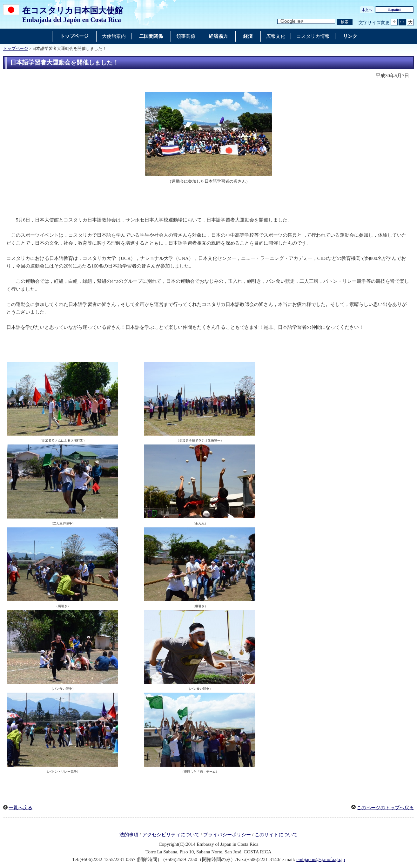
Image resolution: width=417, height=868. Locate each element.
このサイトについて (276, 835)
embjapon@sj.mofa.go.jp (321, 859)
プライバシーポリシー (227, 835)
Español (394, 10)
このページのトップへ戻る (385, 808)
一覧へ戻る (20, 808)
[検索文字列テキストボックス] (306, 21)
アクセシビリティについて (171, 835)
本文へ (367, 10)
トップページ (16, 49)
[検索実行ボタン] (345, 22)
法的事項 (129, 835)
